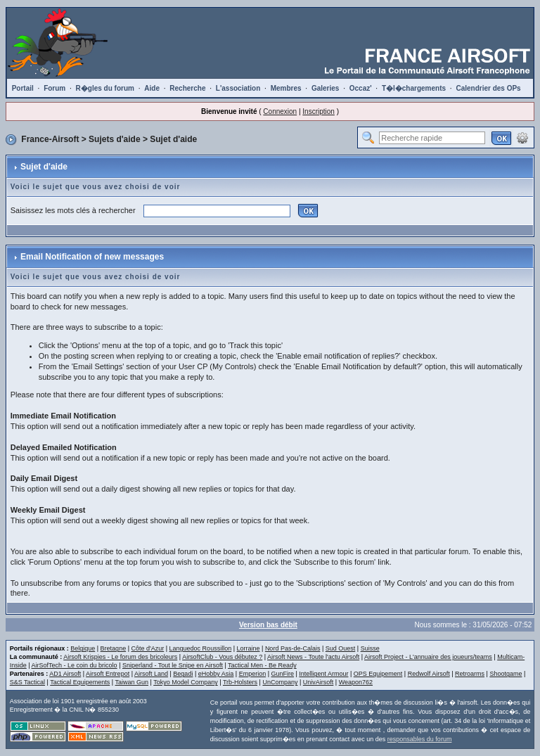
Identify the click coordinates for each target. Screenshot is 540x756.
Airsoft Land (151, 674)
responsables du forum (420, 739)
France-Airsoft (50, 139)
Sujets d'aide (115, 139)
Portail (23, 88)
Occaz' (361, 88)
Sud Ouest (341, 648)
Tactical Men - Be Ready (262, 665)
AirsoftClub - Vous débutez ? (222, 657)
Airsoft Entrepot (108, 674)
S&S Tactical (27, 682)
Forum (54, 88)
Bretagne (114, 648)
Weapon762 (356, 682)
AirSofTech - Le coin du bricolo (75, 665)
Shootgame (506, 674)
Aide (152, 88)
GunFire (283, 674)
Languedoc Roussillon (201, 648)
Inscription (319, 111)
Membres (286, 88)
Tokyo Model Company (186, 682)
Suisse (370, 648)
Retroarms (470, 674)
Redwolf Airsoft (429, 674)
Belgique (83, 648)
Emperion (253, 674)
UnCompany (280, 682)
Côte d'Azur (147, 648)
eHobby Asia (216, 674)
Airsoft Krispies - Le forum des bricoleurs (120, 657)
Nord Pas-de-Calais (293, 648)
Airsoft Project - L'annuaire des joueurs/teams (428, 657)
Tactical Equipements (80, 682)
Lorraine (249, 648)
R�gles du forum (105, 88)
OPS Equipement (378, 674)
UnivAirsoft (319, 682)
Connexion (280, 111)
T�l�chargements (414, 88)
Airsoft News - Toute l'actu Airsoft (313, 657)
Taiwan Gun (131, 682)
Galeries (325, 88)
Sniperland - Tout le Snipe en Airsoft (173, 665)
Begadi (183, 674)
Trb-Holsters (240, 682)
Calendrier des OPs (488, 88)
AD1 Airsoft (65, 674)
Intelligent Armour (323, 674)
